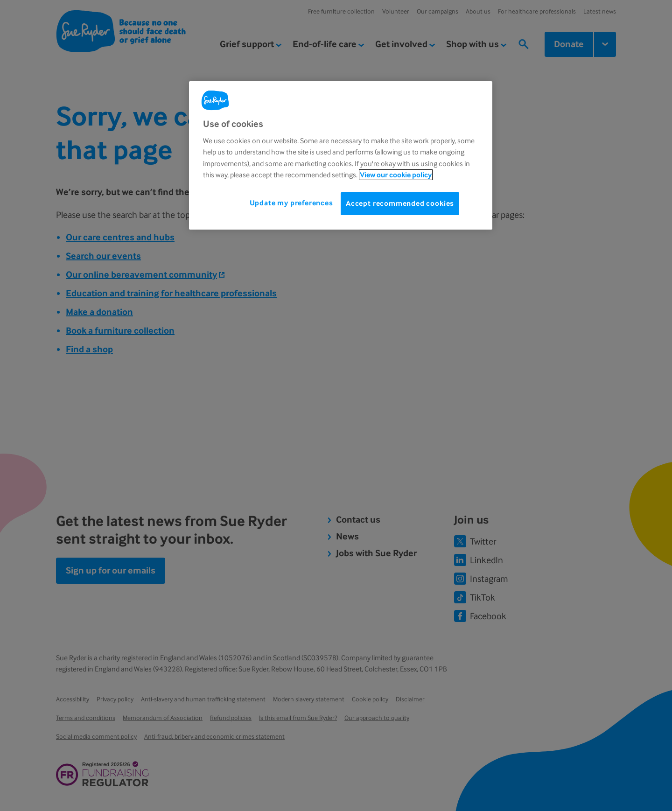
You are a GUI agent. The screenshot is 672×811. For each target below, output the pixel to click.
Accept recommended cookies (400, 203)
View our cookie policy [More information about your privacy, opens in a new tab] (396, 175)
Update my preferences (291, 203)
